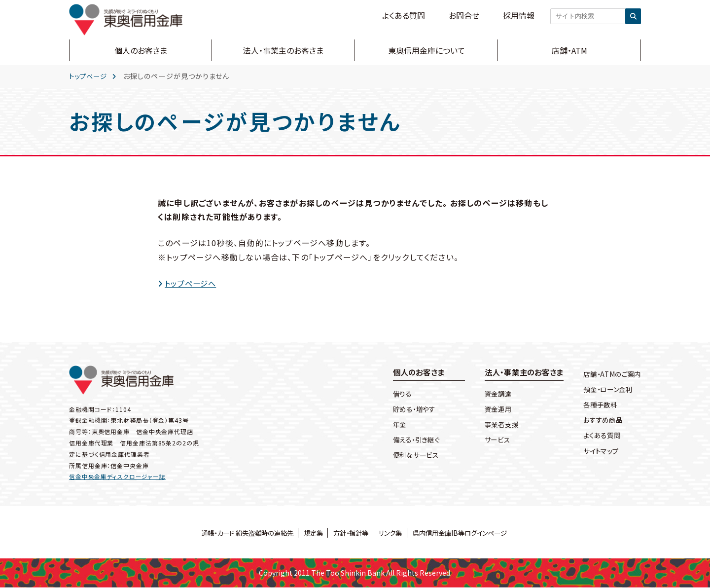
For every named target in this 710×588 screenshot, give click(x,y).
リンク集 (393, 533)
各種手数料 (598, 405)
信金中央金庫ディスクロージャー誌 (117, 477)
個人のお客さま (141, 50)
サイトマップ (599, 451)
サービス (489, 441)
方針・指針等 (351, 533)
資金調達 (490, 395)
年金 (391, 425)
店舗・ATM (569, 50)
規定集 (311, 533)
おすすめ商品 (601, 420)
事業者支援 (494, 425)
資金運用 (490, 410)
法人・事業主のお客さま (283, 50)
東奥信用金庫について (426, 50)
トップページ (89, 76)
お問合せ (464, 15)
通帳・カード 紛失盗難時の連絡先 (240, 533)
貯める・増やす (407, 410)
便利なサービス (408, 456)
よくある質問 (404, 15)
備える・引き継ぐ (409, 441)
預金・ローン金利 (606, 389)
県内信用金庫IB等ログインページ (467, 533)
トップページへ (193, 283)
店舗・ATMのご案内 (610, 374)
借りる (394, 395)
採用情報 (519, 15)
